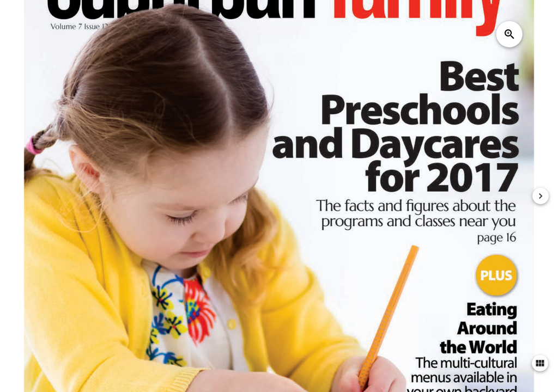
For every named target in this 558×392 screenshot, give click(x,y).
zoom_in (510, 34)
